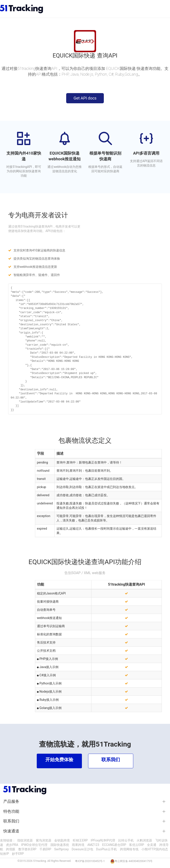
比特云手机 (126, 840)
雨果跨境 (78, 845)
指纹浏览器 (25, 840)
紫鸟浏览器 (44, 840)
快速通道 (11, 831)
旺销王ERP (80, 840)
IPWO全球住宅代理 (34, 845)
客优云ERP (136, 845)
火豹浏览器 (144, 840)
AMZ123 (93, 845)
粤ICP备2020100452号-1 (90, 861)
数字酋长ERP (27, 849)
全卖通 (152, 845)
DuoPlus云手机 (106, 849)
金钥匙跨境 (62, 840)
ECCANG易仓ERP (114, 845)
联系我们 (11, 821)
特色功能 (11, 811)
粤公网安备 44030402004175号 (134, 861)
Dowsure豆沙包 (82, 849)
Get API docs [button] (85, 98)
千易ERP (45, 849)
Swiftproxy (62, 849)
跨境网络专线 (129, 849)
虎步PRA (12, 845)
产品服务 (11, 801)
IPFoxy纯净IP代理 (103, 840)
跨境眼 (11, 849)
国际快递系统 (60, 845)
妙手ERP (18, 854)
